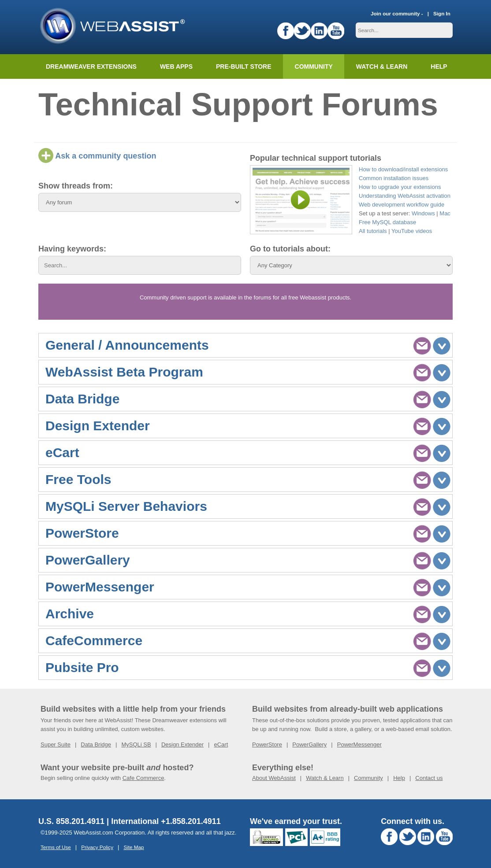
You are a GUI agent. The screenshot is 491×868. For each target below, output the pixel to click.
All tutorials (373, 231)
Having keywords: (72, 249)
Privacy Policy (97, 847)
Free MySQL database (387, 222)
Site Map (134, 847)
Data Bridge (96, 744)
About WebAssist (274, 778)
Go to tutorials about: (290, 249)
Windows (423, 213)
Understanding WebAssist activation (405, 196)
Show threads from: (76, 186)
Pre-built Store (244, 66)
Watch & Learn (382, 66)
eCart (221, 744)
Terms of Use (56, 847)
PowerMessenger (359, 744)
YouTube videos (412, 231)
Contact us (429, 778)
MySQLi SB (136, 744)
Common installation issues (394, 178)
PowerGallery (309, 744)
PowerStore (267, 744)
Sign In (442, 13)
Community (314, 66)
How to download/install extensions (403, 169)
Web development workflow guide (402, 205)
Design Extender (182, 744)
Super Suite (56, 744)
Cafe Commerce (143, 778)
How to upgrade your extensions (400, 187)
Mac (445, 213)
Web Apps (176, 66)
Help (399, 778)
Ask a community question (97, 156)
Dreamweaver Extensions (91, 66)
